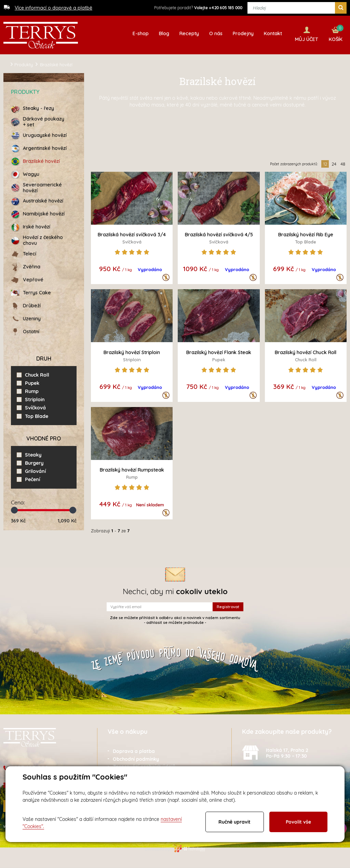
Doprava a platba (134, 750)
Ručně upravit (234, 822)
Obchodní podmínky (136, 757)
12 (325, 162)
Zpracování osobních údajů (144, 765)
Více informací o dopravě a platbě (53, 8)
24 (334, 162)
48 (343, 162)
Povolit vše (298, 822)
